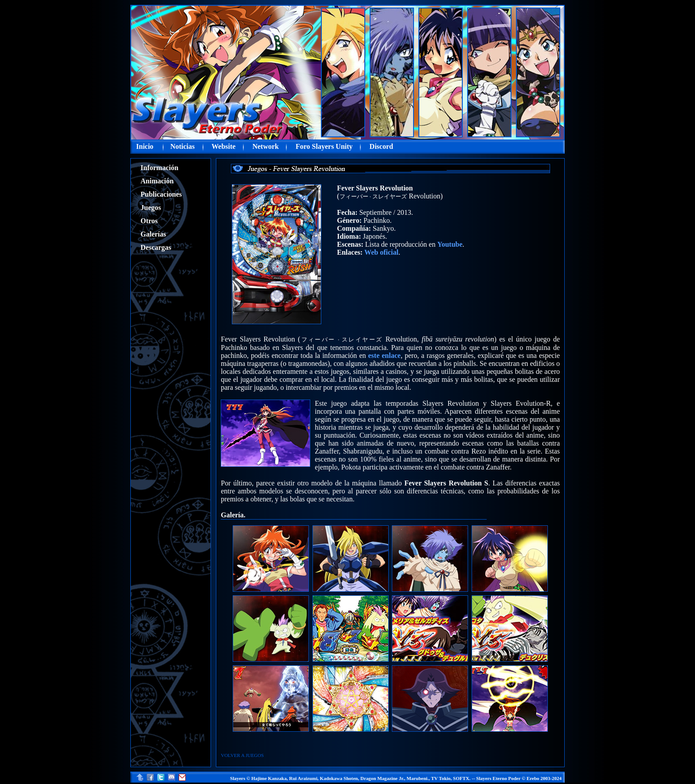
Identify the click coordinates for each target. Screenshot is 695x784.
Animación (157, 181)
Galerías (153, 234)
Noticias (182, 146)
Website (223, 146)
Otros (149, 221)
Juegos (151, 208)
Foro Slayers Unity (324, 146)
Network (266, 146)
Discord (381, 146)
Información (159, 168)
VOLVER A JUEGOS (242, 755)
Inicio (145, 146)
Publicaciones (161, 194)
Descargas (156, 247)
